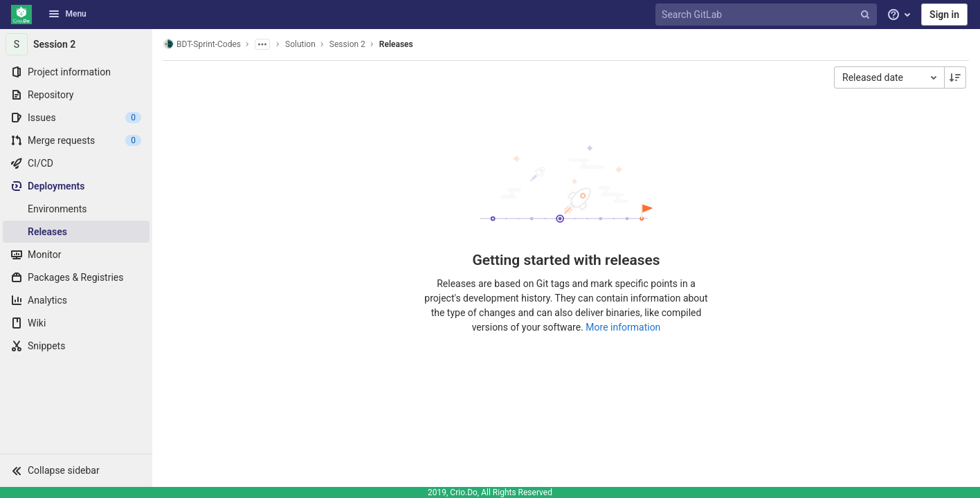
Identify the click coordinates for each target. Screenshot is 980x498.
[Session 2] (76, 44)
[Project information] (76, 72)
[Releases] (76, 232)
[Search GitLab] (768, 15)
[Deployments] (76, 186)
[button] (76, 470)
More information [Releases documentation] (623, 327)
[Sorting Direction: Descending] (955, 77)
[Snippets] (76, 346)
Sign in (944, 15)
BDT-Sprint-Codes (202, 44)
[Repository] (76, 95)
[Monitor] (76, 255)
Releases (396, 44)
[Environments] (76, 209)
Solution (300, 44)
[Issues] (76, 118)
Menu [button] (67, 14)
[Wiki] (76, 323)
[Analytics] (76, 300)
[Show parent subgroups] (262, 44)
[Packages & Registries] (76, 277)
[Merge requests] (76, 140)
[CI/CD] (76, 163)
